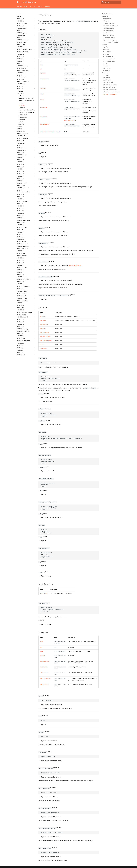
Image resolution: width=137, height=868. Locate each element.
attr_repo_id (44, 667)
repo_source (44, 117)
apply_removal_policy (46, 341)
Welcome (19, 6)
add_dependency (44, 333)
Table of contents (107, 14)
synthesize (43, 321)
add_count (43, 329)
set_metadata (43, 349)
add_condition (44, 325)
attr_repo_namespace (46, 679)
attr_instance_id (45, 661)
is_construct (44, 593)
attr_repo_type (44, 684)
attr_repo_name (44, 673)
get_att (42, 344)
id (41, 69)
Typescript (47, 6)
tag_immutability (45, 124)
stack (42, 651)
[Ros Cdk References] (18, 2)
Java (35, 6)
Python (40, 6)
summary (42, 94)
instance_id (43, 107)
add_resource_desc (45, 337)
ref (41, 647)
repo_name (43, 73)
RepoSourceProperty (70, 120)
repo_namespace (44, 79)
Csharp (26, 6)
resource (43, 655)
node (41, 642)
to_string (43, 317)
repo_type (43, 88)
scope (42, 65)
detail (42, 100)
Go (31, 6)
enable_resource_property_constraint (51, 132)
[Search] (111, 2)
